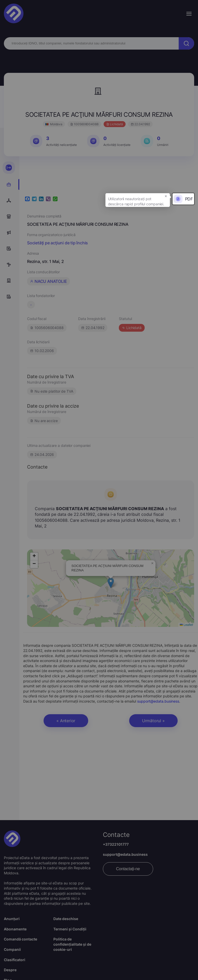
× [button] (166, 196)
